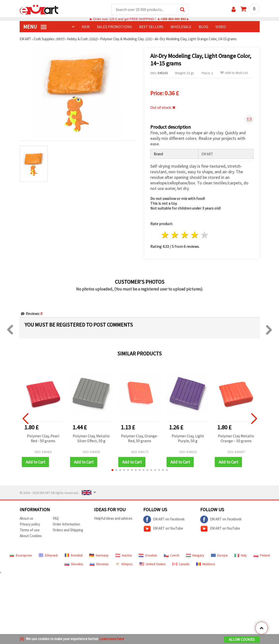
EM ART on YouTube (163, 529)
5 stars (204, 235)
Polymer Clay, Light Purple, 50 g (188, 439)
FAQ (56, 519)
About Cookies (31, 536)
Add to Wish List (234, 73)
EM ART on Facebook (164, 520)
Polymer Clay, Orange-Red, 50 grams (140, 439)
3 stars (185, 235)
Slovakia (74, 564)
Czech (171, 556)
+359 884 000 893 (173, 19)
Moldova (205, 564)
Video (221, 27)
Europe (219, 556)
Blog (203, 27)
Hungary (195, 556)
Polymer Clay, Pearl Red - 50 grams (43, 439)
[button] (112, 470)
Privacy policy (30, 524)
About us (26, 519)
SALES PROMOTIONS (114, 27)
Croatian (148, 556)
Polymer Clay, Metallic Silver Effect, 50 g (91, 439)
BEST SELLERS (151, 27)
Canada (181, 564)
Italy (241, 556)
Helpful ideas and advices (113, 519)
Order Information (66, 524)
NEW (86, 27)
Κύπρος (124, 564)
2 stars (175, 235)
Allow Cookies (242, 640)
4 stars (195, 235)
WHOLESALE (181, 27)
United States (152, 564)
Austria (124, 556)
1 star (165, 235)
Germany (99, 556)
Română (73, 556)
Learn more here (112, 639)
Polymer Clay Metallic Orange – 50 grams (236, 439)
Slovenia (99, 564)
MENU (35, 27)
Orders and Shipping (68, 530)
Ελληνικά (48, 556)
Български (21, 556)
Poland (262, 556)
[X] (22, 639)
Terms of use (30, 530)
